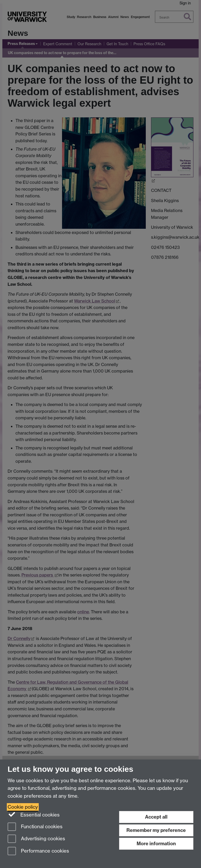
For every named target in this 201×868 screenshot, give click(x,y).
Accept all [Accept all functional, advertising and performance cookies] (156, 817)
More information (156, 844)
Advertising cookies (36, 839)
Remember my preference (156, 830)
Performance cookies (38, 851)
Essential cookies (34, 814)
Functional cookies (35, 827)
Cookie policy (23, 807)
